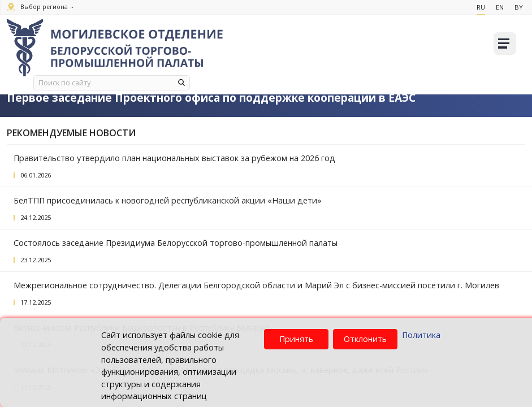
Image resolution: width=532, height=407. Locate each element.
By (519, 7)
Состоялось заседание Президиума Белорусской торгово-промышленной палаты (176, 243)
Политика (421, 335)
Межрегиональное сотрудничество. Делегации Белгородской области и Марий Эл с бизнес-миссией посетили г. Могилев (256, 285)
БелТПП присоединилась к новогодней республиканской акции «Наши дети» (168, 200)
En (500, 7)
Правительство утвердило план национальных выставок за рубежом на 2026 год (174, 158)
